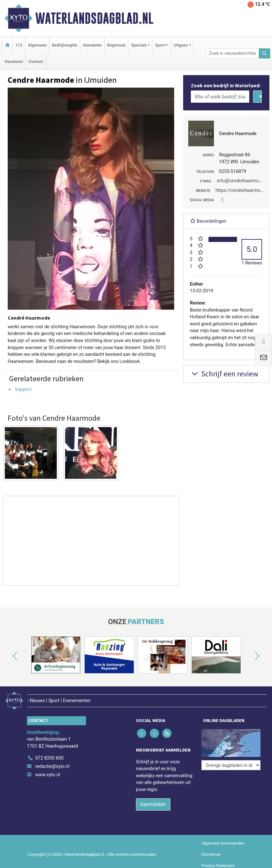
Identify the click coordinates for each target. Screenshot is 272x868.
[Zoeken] (265, 53)
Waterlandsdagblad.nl (94, 18)
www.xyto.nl (48, 775)
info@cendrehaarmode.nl (243, 181)
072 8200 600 (49, 758)
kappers (23, 389)
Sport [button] (160, 45)
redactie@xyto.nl (52, 766)
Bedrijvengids (65, 45)
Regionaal (116, 45)
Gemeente (92, 45)
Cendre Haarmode (238, 134)
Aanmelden (153, 804)
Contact (36, 61)
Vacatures (14, 61)
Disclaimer (211, 854)
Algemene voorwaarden (223, 843)
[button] (8, 656)
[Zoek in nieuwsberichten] (232, 53)
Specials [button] (139, 45)
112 (19, 45)
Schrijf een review (224, 374)
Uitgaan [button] (181, 45)
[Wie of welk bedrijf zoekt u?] (220, 97)
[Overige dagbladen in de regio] (231, 765)
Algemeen (37, 45)
